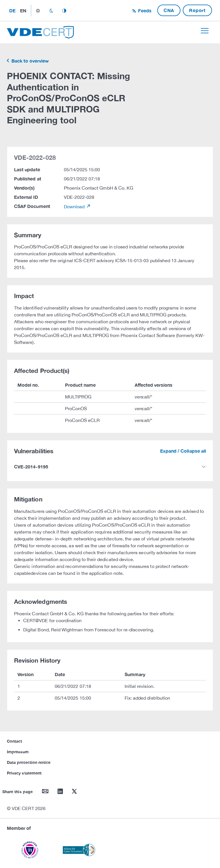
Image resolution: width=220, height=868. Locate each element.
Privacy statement (24, 773)
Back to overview (30, 61)
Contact (14, 741)
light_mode (38, 11)
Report (197, 10)
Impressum (18, 752)
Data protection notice (29, 762)
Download (75, 207)
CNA (169, 10)
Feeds (144, 10)
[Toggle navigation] (205, 31)
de (12, 10)
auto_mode (64, 11)
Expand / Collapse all (183, 451)
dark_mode (51, 11)
